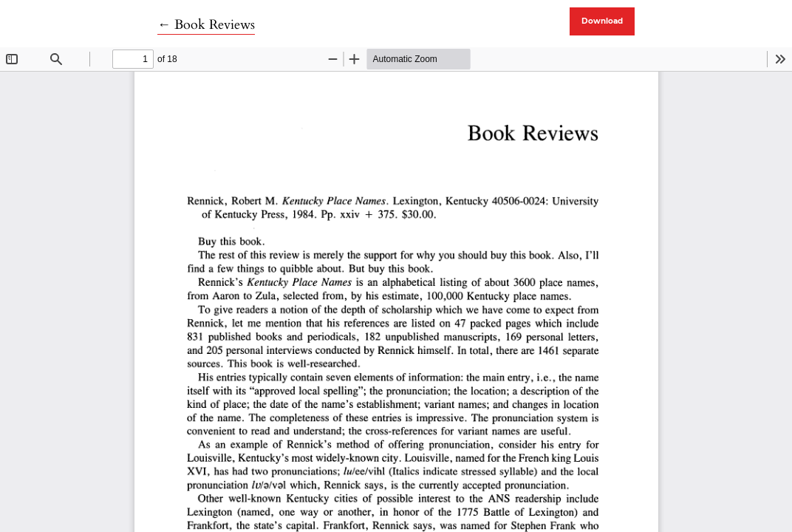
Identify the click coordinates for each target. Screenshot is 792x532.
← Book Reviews (206, 25)
